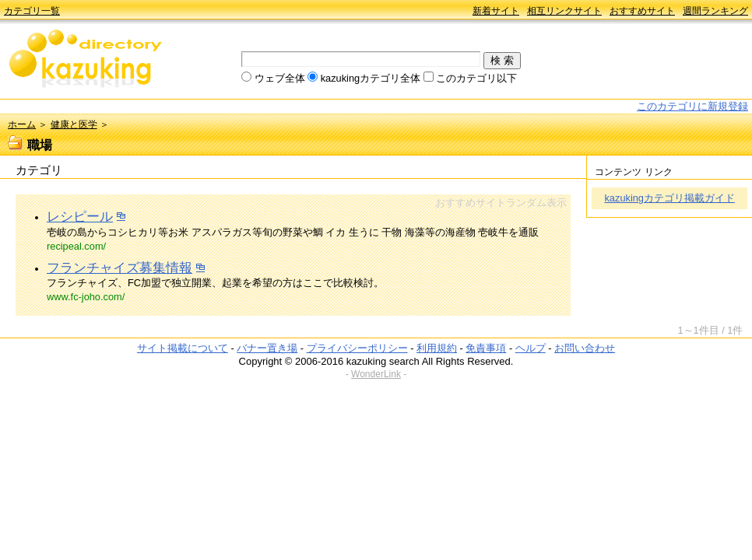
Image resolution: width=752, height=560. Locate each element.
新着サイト (496, 11)
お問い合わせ (585, 348)
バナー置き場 (267, 348)
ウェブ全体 (280, 78)
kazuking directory (86, 60)
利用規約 (437, 348)
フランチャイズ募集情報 (119, 268)
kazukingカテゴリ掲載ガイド (669, 198)
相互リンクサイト (564, 11)
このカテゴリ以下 (476, 78)
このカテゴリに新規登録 (692, 106)
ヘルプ (531, 348)
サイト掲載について (183, 348)
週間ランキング (715, 11)
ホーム (22, 124)
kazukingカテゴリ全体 (371, 78)
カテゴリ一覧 (32, 11)
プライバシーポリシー (357, 348)
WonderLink (376, 374)
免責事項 (486, 348)
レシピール (80, 217)
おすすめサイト (642, 11)
